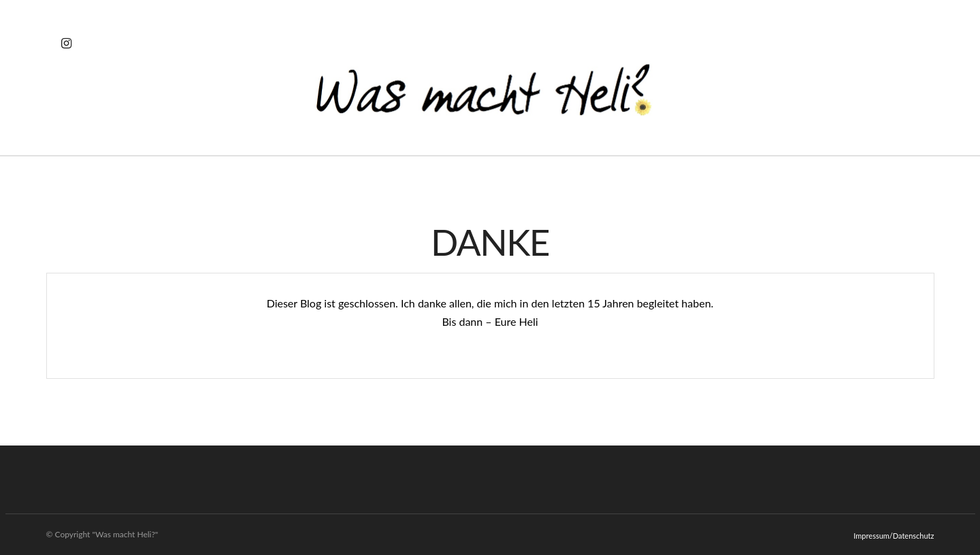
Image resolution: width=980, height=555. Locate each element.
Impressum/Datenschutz (894, 536)
